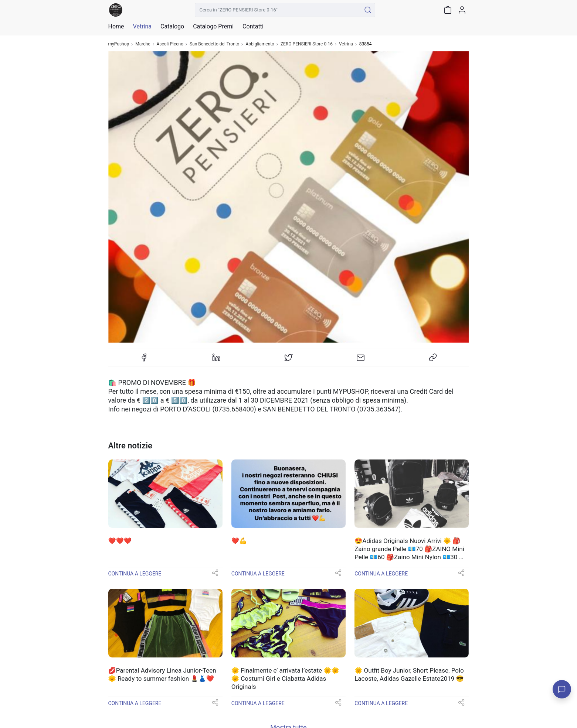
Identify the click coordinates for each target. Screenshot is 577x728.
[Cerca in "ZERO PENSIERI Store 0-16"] (278, 10)
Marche (143, 44)
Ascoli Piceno (170, 44)
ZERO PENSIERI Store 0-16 (307, 44)
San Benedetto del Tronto (214, 44)
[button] (215, 575)
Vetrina (346, 44)
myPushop (119, 44)
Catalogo (172, 27)
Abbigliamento (260, 44)
